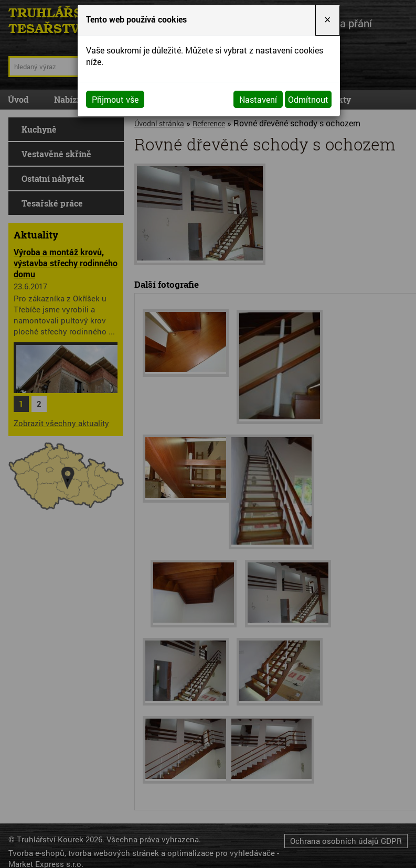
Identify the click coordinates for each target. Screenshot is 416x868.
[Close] (327, 20)
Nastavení (258, 99)
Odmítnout (308, 99)
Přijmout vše (115, 99)
